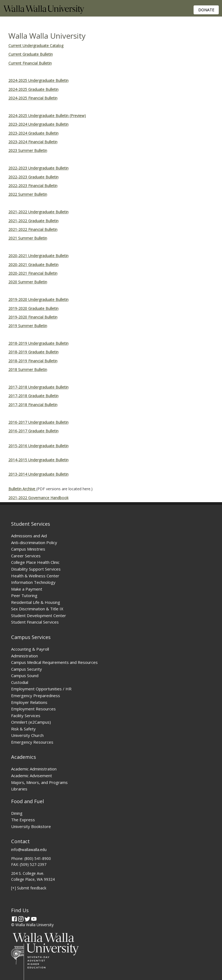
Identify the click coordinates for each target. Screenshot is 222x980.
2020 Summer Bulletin (28, 282)
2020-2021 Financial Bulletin (33, 273)
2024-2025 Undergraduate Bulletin (38, 80)
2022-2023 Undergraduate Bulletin (38, 168)
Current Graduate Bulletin (31, 54)
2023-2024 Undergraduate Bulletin (38, 124)
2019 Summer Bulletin (28, 326)
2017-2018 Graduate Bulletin (33, 396)
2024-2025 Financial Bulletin (33, 98)
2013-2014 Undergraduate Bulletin (38, 474)
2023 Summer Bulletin (28, 150)
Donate (206, 10)
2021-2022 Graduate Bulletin (33, 221)
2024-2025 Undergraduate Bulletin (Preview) (47, 116)
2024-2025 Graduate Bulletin (33, 89)
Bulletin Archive (22, 489)
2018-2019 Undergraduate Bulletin (38, 343)
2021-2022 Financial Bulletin (33, 229)
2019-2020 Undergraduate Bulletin (38, 299)
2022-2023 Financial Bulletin (33, 186)
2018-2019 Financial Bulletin (33, 361)
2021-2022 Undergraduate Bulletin (38, 212)
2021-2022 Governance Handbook (38, 498)
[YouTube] (34, 919)
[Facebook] (14, 919)
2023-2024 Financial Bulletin (33, 142)
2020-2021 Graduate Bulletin (33, 265)
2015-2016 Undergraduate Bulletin (38, 446)
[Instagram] (21, 919)
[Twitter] (27, 919)
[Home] (44, 12)
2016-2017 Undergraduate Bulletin (38, 422)
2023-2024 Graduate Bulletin (33, 133)
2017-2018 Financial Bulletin (33, 405)
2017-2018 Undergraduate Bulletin (38, 387)
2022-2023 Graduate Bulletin (33, 177)
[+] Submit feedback (29, 888)
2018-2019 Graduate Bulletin (33, 352)
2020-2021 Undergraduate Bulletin (38, 256)
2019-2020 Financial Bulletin (33, 317)
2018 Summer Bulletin (28, 370)
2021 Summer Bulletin (28, 238)
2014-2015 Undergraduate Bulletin (38, 460)
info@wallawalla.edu (29, 850)
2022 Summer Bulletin (28, 194)
